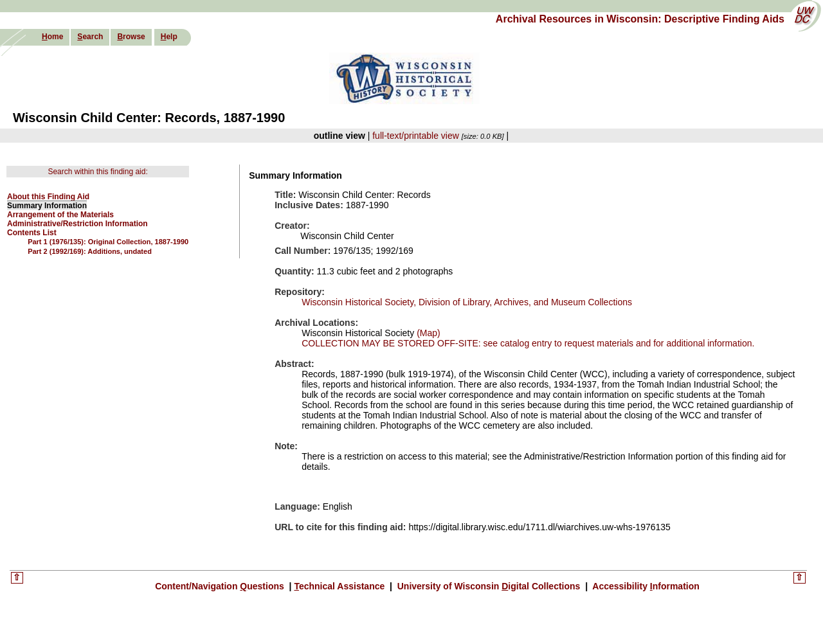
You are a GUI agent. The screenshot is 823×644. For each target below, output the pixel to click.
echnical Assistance (340, 586)
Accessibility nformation (645, 586)
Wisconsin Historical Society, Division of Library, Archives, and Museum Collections (467, 302)
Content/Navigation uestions (221, 586)
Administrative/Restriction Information (77, 224)
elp (169, 37)
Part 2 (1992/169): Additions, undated (90, 251)
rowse (131, 37)
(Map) (427, 333)
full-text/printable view (416, 136)
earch (90, 37)
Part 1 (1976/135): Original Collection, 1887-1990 (108, 242)
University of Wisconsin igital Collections (489, 586)
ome (52, 37)
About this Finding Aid (48, 197)
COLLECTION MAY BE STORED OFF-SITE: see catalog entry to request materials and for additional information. (528, 343)
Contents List (32, 233)
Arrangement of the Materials (60, 215)
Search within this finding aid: (97, 172)
